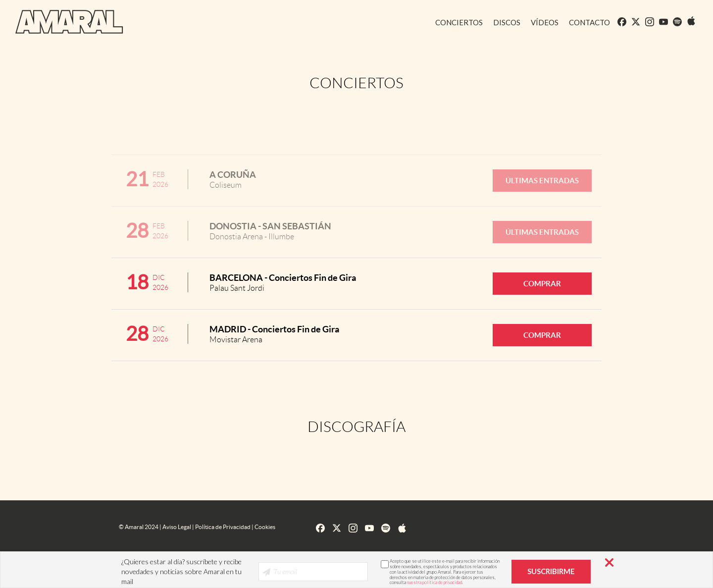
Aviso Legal (177, 527)
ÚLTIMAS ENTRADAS (542, 181)
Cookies (265, 527)
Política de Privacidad (223, 527)
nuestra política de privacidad (434, 582)
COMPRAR (542, 284)
